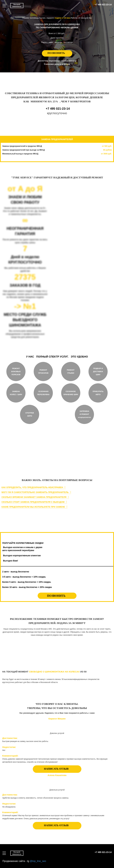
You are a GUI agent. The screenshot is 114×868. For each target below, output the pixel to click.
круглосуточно (24, 463)
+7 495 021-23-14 (103, 5)
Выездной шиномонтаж (17, 5)
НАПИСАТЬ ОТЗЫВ (56, 769)
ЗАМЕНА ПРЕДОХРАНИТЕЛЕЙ (57, 139)
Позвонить (56, 53)
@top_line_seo (38, 861)
